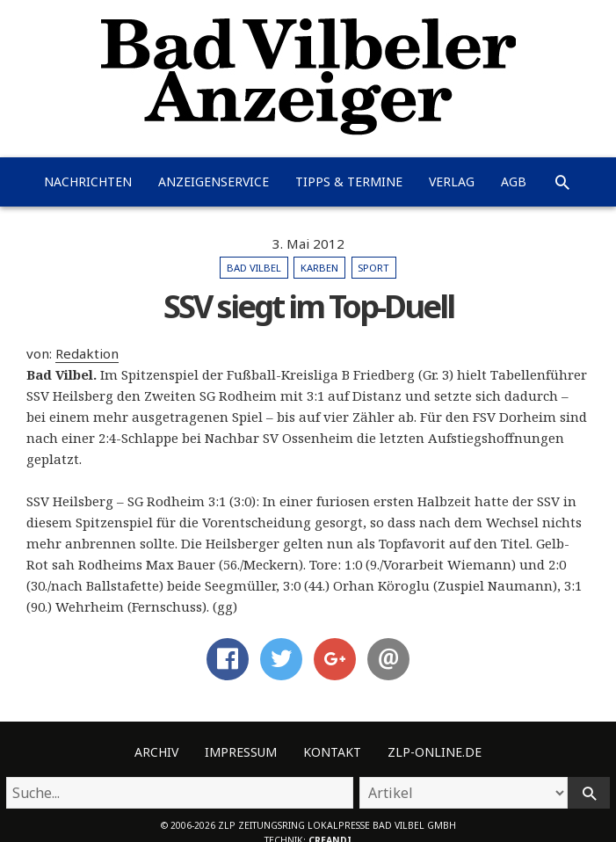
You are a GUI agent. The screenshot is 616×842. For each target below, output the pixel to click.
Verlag (452, 181)
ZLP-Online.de (435, 752)
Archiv (156, 752)
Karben (319, 268)
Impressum (241, 752)
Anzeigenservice (214, 181)
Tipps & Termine (349, 181)
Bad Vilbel (254, 268)
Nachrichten (88, 181)
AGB (514, 181)
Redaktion (87, 353)
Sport (373, 268)
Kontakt (332, 752)
